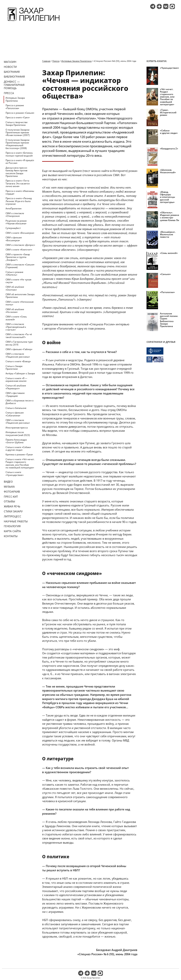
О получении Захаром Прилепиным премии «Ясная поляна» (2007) (18, 133)
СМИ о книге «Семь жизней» (16, 318)
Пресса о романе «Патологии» (15, 107)
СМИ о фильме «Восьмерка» (14, 239)
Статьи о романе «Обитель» (14, 273)
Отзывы (9, 501)
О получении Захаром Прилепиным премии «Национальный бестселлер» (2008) (18, 144)
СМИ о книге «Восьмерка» (20, 233)
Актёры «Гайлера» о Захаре (20, 373)
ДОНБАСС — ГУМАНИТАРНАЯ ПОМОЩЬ (14, 85)
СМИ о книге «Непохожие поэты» (20, 303)
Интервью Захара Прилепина (15, 99)
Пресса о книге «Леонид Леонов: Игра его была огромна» (19, 201)
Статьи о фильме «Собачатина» (15, 414)
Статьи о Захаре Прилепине (14, 367)
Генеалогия (12, 526)
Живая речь (12, 506)
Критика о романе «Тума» (19, 454)
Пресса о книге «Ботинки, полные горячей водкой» (19, 154)
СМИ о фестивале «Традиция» (15, 394)
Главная (46, 61)
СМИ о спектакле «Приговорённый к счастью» (16, 327)
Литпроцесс (13, 516)
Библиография (14, 77)
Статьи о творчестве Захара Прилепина (17, 124)
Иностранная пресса (17, 428)
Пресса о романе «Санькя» (20, 113)
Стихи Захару (13, 511)
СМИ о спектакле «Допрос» (20, 245)
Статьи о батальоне (16, 408)
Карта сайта (12, 531)
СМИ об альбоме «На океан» (15, 311)
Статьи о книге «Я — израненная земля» (16, 380)
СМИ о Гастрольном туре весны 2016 (19, 343)
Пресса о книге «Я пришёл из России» (20, 162)
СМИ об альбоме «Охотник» (15, 288)
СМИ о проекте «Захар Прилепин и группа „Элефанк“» (18, 257)
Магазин (10, 62)
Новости (10, 67)
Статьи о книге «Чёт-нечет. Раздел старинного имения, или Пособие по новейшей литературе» (20, 463)
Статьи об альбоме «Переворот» (16, 387)
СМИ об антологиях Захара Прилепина (20, 296)
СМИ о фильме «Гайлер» (19, 349)
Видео (8, 482)
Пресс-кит (11, 497)
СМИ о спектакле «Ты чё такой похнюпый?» (19, 336)
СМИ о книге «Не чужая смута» (18, 281)
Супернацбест (13, 228)
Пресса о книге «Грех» (18, 117)
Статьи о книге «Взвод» (18, 361)
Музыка (9, 487)
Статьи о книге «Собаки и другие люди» (18, 449)
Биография (12, 72)
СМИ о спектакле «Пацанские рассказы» (18, 355)
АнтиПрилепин (14, 208)
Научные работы (16, 521)
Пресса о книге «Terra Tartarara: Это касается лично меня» (18, 183)
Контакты (11, 536)
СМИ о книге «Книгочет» (19, 250)
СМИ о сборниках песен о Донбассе (20, 402)
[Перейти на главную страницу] (34, 22)
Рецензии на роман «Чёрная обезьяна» (16, 222)
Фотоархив (12, 492)
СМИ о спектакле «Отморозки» (15, 215)
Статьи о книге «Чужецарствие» (15, 473)
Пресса (9, 93)
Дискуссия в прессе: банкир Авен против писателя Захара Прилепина (16, 172)
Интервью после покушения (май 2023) (18, 434)
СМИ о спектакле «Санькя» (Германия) (20, 266)
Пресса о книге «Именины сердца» (20, 192)
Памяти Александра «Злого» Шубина (16, 441)
